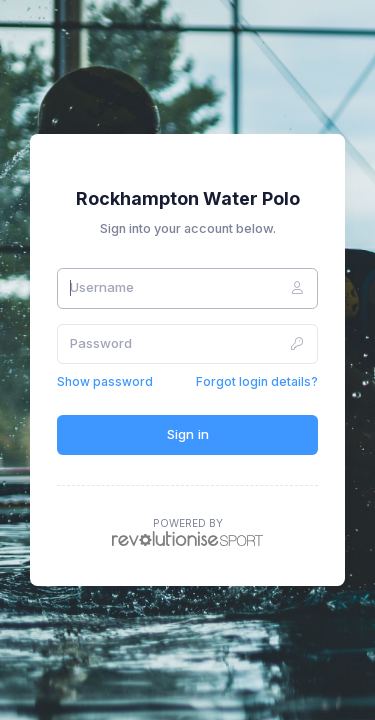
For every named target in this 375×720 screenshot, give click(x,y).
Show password (105, 381)
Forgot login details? (257, 381)
